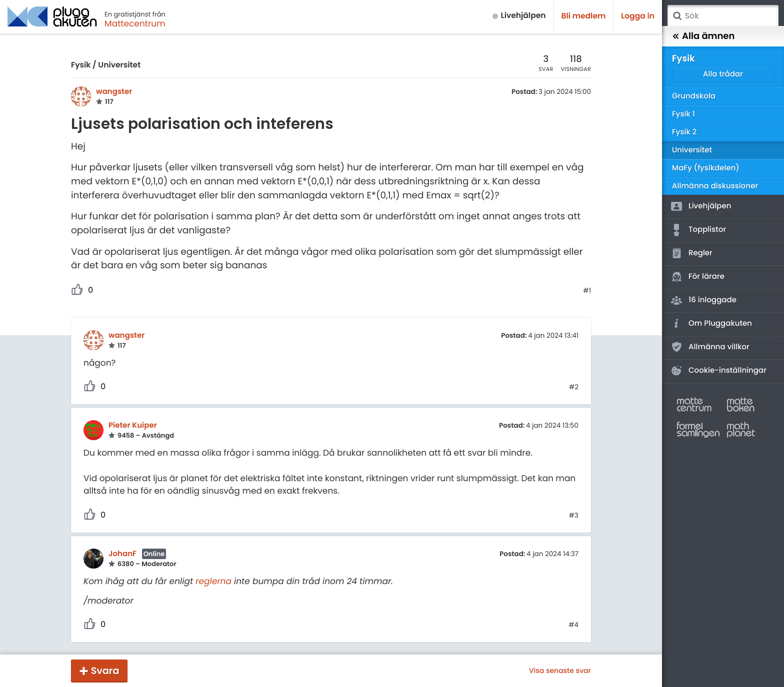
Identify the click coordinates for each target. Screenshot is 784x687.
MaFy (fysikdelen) (706, 168)
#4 (573, 625)
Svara (105, 671)
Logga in (638, 16)
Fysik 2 (684, 132)
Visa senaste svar (560, 671)
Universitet (119, 65)
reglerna (213, 581)
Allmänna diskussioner (715, 186)
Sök (677, 16)
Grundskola (694, 96)
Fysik (81, 65)
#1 (587, 291)
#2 (574, 387)
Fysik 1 (683, 114)
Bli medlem (584, 16)
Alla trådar (723, 74)
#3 (574, 516)
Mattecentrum (135, 23)
